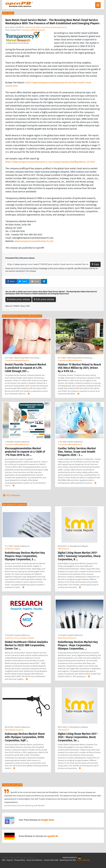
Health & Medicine (22, 442)
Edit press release (44, 299)
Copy (95, 264)
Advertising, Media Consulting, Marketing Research (46, 27)
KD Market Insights (12, 549)
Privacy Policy (20, 860)
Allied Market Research (67, 638)
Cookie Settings (83, 860)
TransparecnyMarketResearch (33, 30)
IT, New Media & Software (78, 546)
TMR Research (63, 549)
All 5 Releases (11, 495)
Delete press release (18, 299)
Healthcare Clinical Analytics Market (19, 638)
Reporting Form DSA (68, 860)
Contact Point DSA (51, 860)
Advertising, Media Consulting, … (28, 358)
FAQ (4, 860)
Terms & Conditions (34, 860)
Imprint (10, 860)
